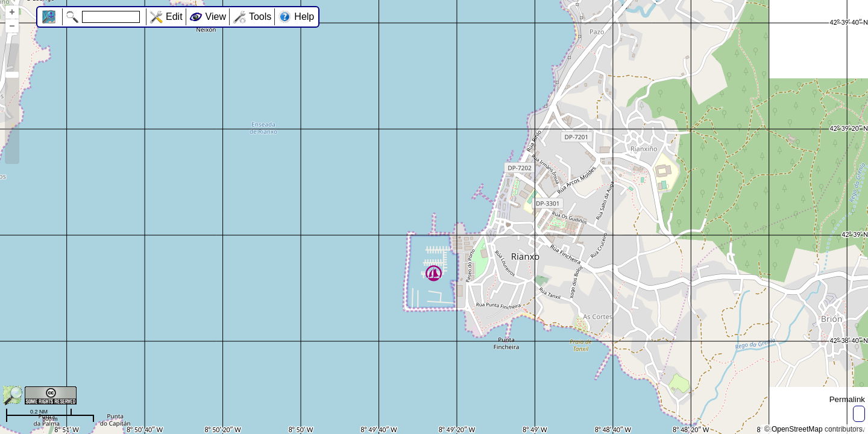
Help (304, 17)
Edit (174, 17)
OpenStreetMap (797, 429)
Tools (260, 17)
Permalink (847, 399)
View (216, 17)
